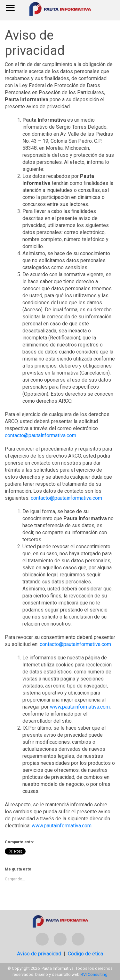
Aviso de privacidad (39, 954)
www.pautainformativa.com (80, 707)
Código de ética (85, 954)
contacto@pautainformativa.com (40, 435)
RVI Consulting (94, 974)
